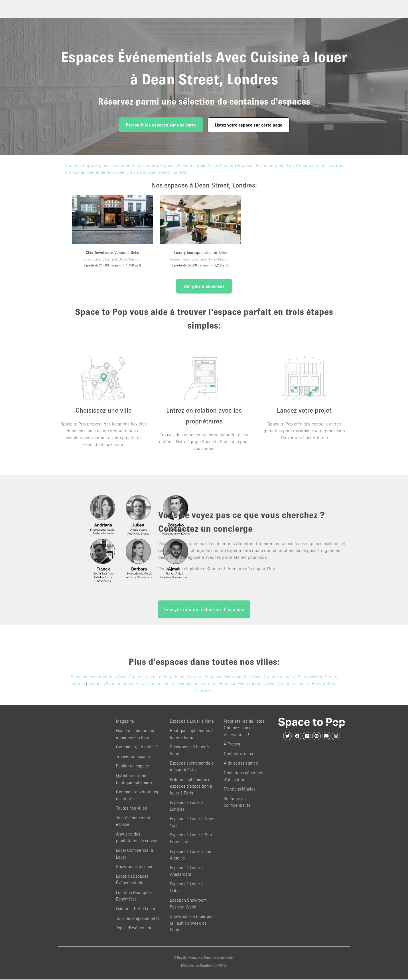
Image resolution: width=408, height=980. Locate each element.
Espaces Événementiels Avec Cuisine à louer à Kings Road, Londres (137, 677)
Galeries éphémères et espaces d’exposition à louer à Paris (191, 787)
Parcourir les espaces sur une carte (161, 125)
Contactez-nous (238, 754)
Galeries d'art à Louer (136, 909)
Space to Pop (78, 165)
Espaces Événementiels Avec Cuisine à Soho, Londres (291, 165)
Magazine (125, 721)
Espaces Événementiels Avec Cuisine (197, 165)
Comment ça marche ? (137, 747)
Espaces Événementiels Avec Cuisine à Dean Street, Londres (128, 172)
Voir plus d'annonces (204, 286)
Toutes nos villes (131, 809)
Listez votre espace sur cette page (248, 125)
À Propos (232, 744)
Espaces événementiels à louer (125, 165)
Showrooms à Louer (134, 867)
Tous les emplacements (138, 919)
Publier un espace (133, 766)
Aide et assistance (241, 764)
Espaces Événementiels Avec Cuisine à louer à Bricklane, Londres (152, 684)
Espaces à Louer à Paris (192, 721)
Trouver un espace (133, 757)
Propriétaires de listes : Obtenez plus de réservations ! (245, 728)
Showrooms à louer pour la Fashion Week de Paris (192, 923)
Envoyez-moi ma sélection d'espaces (204, 610)
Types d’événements (135, 928)
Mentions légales (240, 789)
